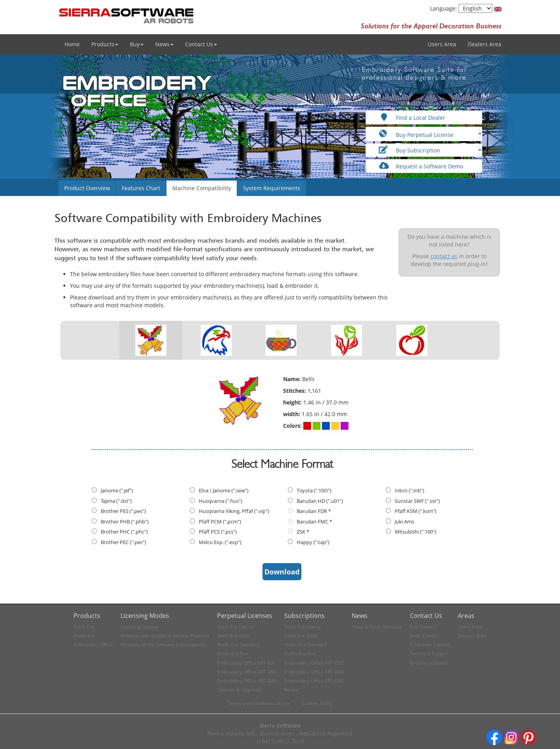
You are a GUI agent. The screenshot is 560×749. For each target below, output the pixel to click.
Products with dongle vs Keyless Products (165, 636)
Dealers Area (485, 44)
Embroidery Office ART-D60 (247, 672)
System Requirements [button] (272, 188)
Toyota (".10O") (314, 490)
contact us (444, 256)
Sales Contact (425, 636)
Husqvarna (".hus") (220, 501)
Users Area (442, 44)
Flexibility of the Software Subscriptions (163, 645)
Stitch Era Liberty (235, 627)
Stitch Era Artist (234, 636)
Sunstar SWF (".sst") (417, 501)
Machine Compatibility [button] (202, 188)
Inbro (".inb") (409, 490)
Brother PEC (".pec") (123, 542)
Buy (137, 44)
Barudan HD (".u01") (320, 501)
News (164, 44)
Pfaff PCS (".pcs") (218, 532)
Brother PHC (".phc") (124, 532)
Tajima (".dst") (116, 501)
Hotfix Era (84, 636)
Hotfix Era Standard (238, 645)
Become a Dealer (429, 663)
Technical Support (429, 654)
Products (105, 44)
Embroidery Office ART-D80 (247, 681)
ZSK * (303, 532)
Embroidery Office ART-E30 (246, 663)
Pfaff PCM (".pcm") (220, 521)
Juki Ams (404, 521)
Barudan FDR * (314, 511)
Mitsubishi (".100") (416, 532)
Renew (291, 690)
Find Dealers (423, 627)
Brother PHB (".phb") (125, 521)
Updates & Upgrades (240, 690)
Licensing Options (140, 627)
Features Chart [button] (141, 188)
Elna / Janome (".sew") (224, 490)
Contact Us (201, 44)
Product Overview (87, 188)
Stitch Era (84, 627)
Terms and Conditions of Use (259, 703)
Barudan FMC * (314, 521)
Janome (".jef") (117, 490)
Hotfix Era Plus (233, 654)
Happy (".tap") (313, 542)
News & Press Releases (377, 627)
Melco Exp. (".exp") (220, 542)
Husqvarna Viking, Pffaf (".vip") (234, 511)
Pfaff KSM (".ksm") (416, 511)
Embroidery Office (93, 645)
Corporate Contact (430, 645)
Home (72, 44)
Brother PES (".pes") (123, 511)
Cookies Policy (317, 703)
